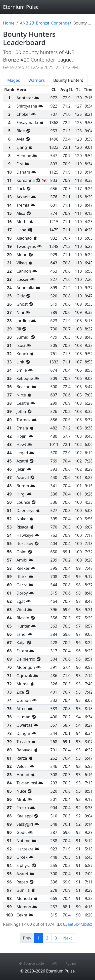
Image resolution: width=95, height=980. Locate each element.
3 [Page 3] (56, 938)
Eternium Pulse (21, 7)
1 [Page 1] (40, 938)
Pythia (71, 963)
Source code (31, 963)
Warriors (37, 80)
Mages (14, 80)
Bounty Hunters (68, 80)
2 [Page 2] (47, 938)
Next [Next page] (68, 938)
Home (9, 23)
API (55, 963)
